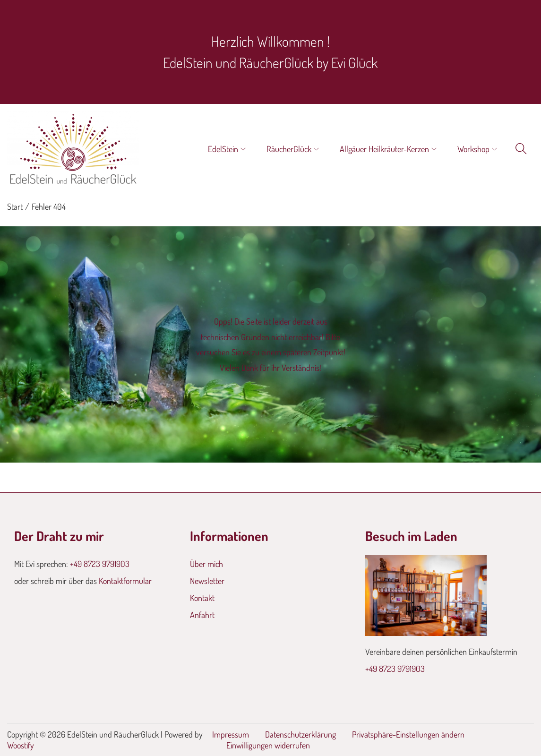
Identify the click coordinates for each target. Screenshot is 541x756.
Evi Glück (354, 62)
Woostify (21, 745)
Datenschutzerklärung (301, 734)
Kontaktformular (125, 581)
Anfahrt (202, 615)
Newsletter (207, 581)
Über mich (206, 564)
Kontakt (202, 598)
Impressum (231, 734)
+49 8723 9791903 (100, 564)
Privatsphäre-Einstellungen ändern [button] (408, 734)
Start (15, 206)
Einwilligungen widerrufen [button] (268, 745)
